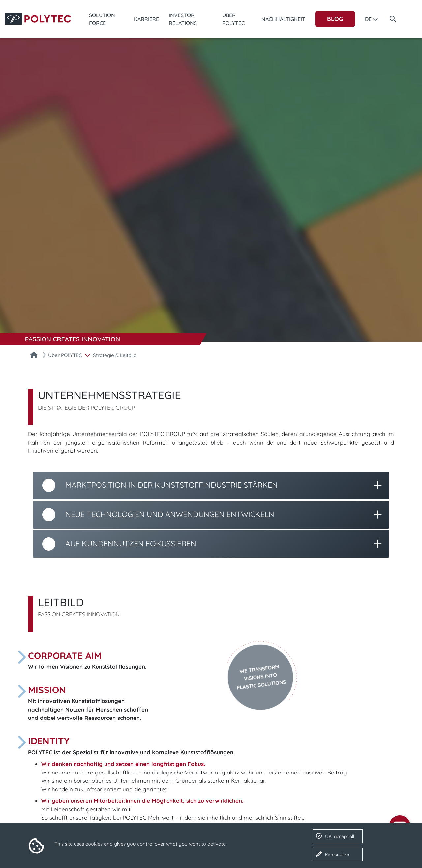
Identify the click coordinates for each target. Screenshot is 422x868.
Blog (335, 19)
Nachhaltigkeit (283, 19)
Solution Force (102, 19)
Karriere (146, 19)
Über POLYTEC (233, 19)
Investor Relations (183, 19)
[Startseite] (34, 356)
